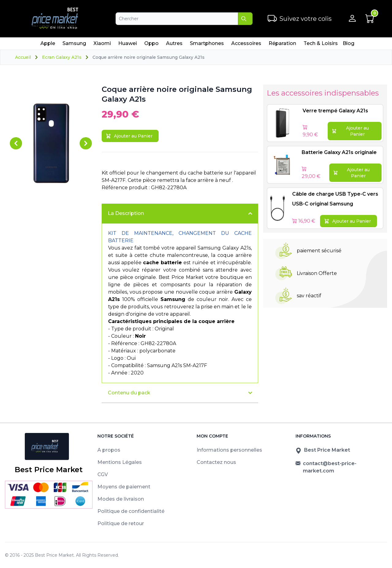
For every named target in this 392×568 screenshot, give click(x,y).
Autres (174, 45)
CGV (103, 474)
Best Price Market (54, 555)
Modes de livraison (121, 499)
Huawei (127, 45)
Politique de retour (121, 523)
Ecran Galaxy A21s (62, 57)
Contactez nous (216, 462)
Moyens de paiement (124, 487)
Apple (48, 45)
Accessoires (246, 45)
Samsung (74, 45)
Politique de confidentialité (131, 511)
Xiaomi (102, 45)
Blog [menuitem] (349, 43)
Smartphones (207, 45)
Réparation (282, 45)
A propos (109, 450)
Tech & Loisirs (320, 45)
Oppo (151, 45)
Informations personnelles (229, 450)
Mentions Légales (120, 462)
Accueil (23, 57)
